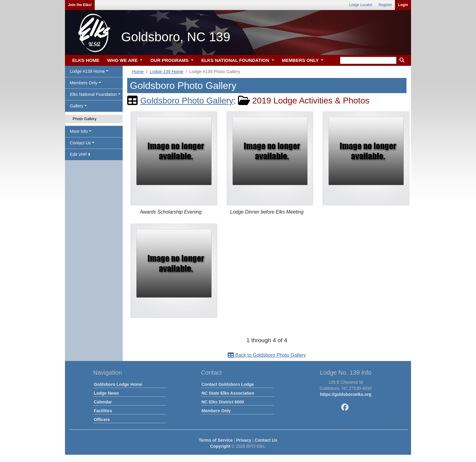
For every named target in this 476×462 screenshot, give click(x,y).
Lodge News (106, 393)
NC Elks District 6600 (223, 402)
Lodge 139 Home (166, 72)
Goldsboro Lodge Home (118, 384)
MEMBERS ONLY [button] (301, 60)
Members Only (216, 411)
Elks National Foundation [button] (93, 94)
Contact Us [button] (80, 143)
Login (403, 5)
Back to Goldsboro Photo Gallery (267, 355)
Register (385, 5)
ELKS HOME (86, 60)
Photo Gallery (85, 119)
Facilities (103, 411)
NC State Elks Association (228, 393)
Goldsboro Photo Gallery (187, 101)
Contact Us (266, 440)
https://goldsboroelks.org (346, 394)
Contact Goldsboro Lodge (228, 384)
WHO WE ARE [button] (123, 60)
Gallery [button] (76, 106)
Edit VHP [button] (80, 154)
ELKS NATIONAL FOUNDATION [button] (236, 60)
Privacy (244, 440)
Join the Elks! (80, 5)
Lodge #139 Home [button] (87, 71)
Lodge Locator (361, 5)
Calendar (103, 402)
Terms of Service (216, 440)
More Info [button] (79, 131)
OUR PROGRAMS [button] (170, 60)
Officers (102, 420)
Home (138, 72)
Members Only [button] (84, 83)
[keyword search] (368, 60)
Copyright (220, 446)
